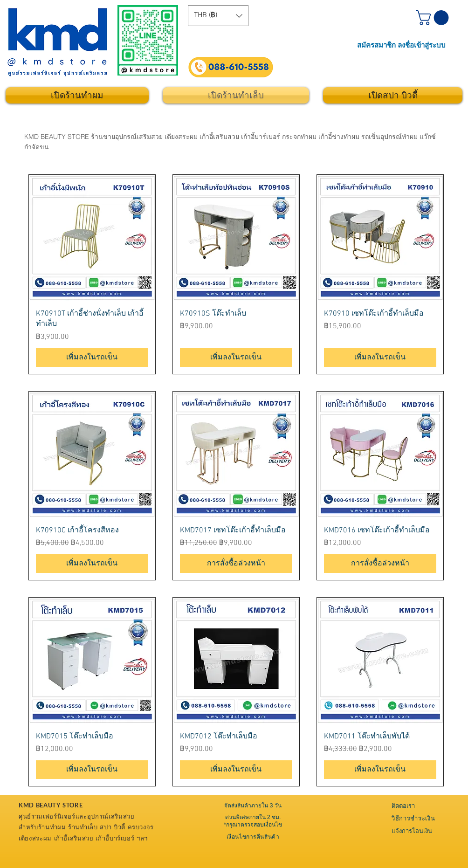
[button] (218, 16)
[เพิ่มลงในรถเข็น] (92, 358)
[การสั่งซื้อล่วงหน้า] (236, 564)
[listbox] (218, 16)
